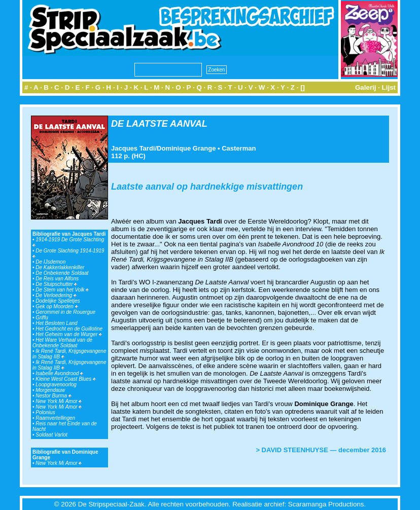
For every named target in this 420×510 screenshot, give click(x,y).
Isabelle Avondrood (59, 373)
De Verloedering (56, 295)
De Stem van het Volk (62, 290)
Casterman (239, 148)
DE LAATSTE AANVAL (159, 124)
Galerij (366, 87)
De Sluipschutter (56, 284)
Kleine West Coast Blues (66, 379)
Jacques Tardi (133, 148)
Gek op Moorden (57, 306)
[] (303, 87)
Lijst (389, 87)
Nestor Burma (53, 396)
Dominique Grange (186, 148)
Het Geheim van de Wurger (69, 334)
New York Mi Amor (59, 401)
